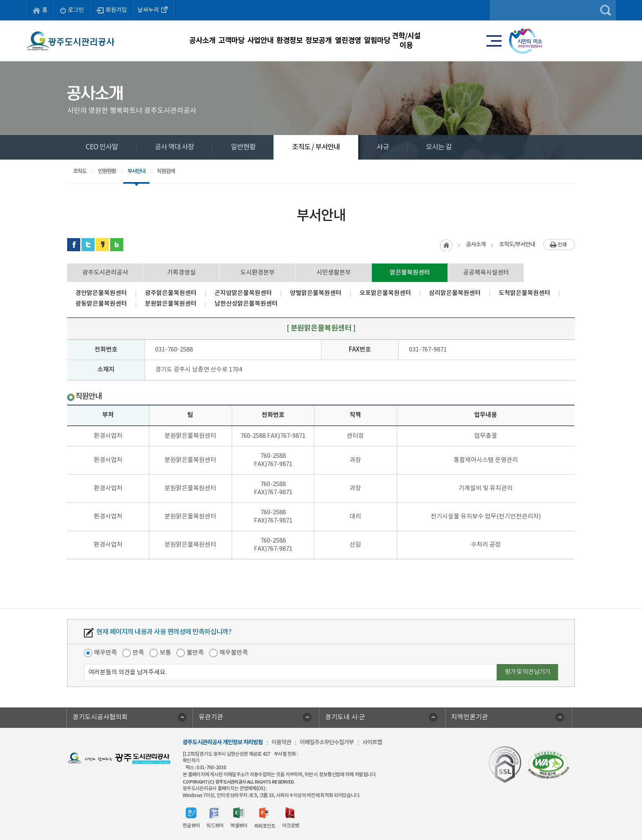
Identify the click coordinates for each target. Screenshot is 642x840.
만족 (138, 653)
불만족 (195, 653)
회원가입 (112, 10)
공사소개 (146, 41)
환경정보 (307, 41)
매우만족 (106, 653)
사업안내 (254, 41)
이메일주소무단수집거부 (327, 742)
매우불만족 (234, 653)
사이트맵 (372, 742)
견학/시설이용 (522, 41)
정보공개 (361, 41)
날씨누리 (154, 9)
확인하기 (191, 761)
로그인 (72, 10)
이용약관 (281, 742)
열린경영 (415, 41)
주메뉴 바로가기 (321, 0)
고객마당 (200, 41)
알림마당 (469, 41)
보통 (165, 653)
